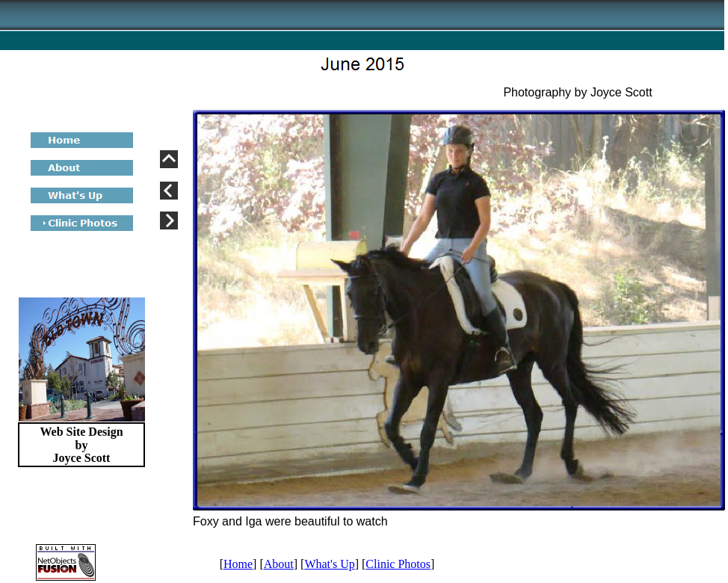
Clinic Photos (398, 564)
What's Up (329, 564)
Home (238, 564)
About (279, 564)
